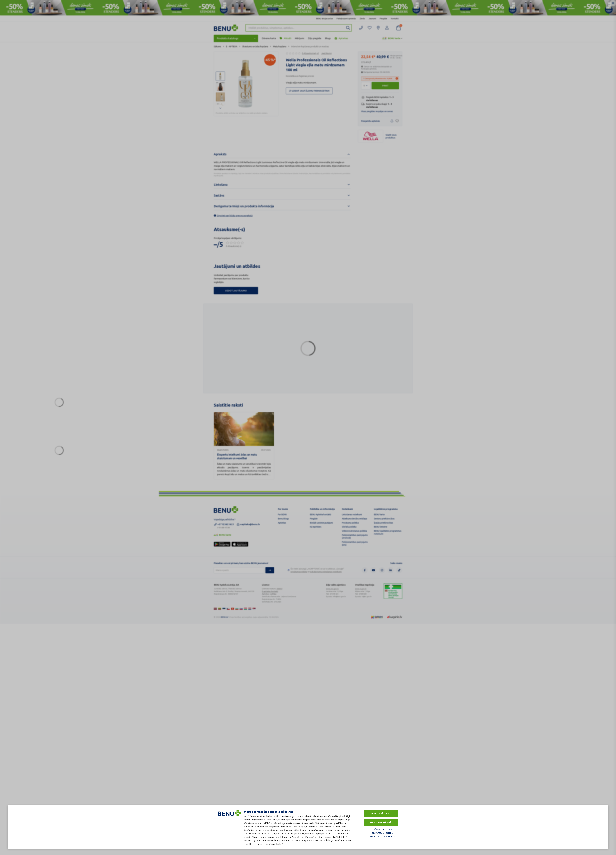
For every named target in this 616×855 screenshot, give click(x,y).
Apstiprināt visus (381, 814)
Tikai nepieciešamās (381, 823)
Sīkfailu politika (383, 829)
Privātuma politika (383, 833)
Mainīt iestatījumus (381, 837)
